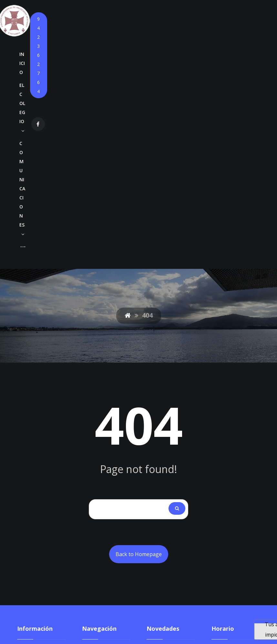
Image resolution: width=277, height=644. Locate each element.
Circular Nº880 (165, 421)
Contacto (93, 514)
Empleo (91, 493)
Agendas (118, 462)
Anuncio (157, 449)
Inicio (88, 421)
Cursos (91, 462)
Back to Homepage (139, 324)
